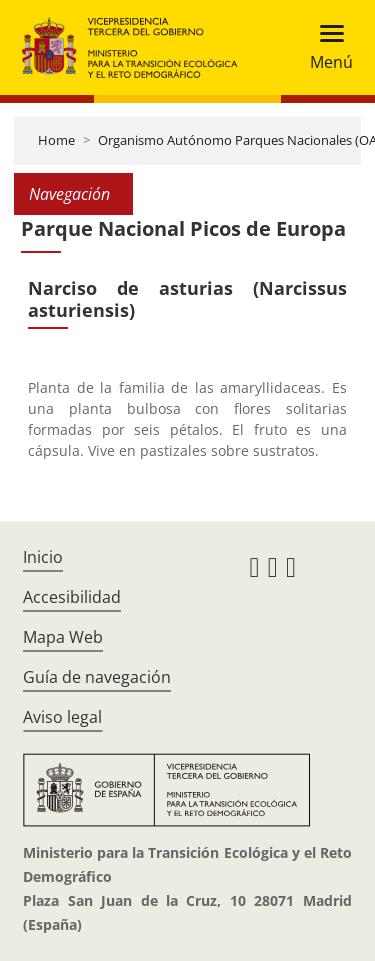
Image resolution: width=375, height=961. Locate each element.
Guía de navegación (97, 677)
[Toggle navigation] (325, 47)
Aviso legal (62, 717)
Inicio (43, 557)
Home (56, 140)
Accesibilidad (72, 597)
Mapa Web (63, 637)
